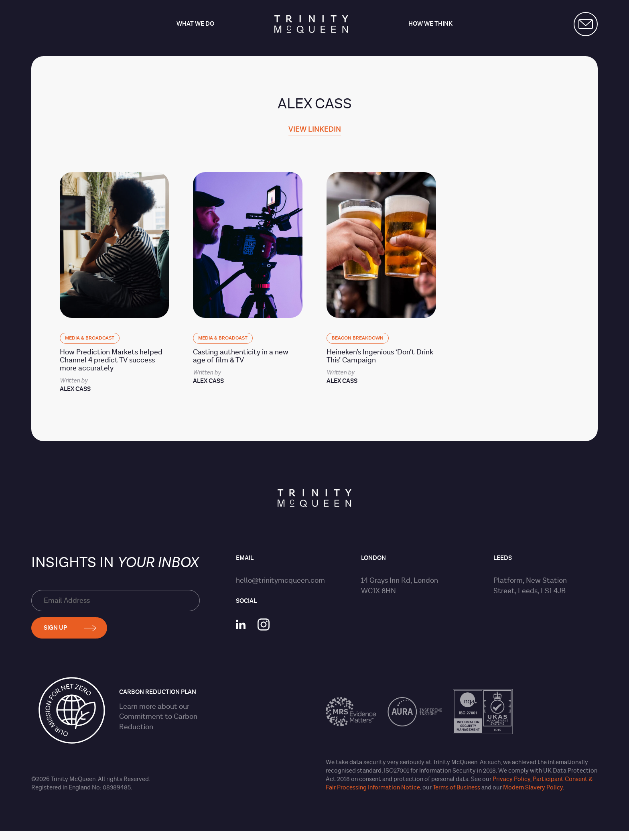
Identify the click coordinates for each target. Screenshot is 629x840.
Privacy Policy (511, 779)
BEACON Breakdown (358, 338)
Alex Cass (75, 389)
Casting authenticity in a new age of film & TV (241, 356)
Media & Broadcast (90, 338)
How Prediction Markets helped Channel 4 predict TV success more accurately (111, 360)
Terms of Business (457, 788)
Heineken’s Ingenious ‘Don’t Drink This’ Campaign (380, 356)
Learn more (138, 707)
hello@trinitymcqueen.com (280, 581)
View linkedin (315, 130)
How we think (430, 24)
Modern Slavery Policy (533, 788)
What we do (195, 24)
